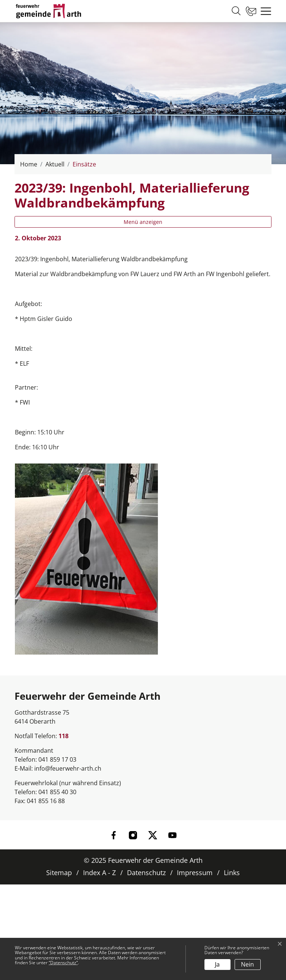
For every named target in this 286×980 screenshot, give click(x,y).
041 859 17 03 (57, 759)
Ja (217, 964)
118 (63, 736)
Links (232, 873)
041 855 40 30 (57, 792)
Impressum (195, 873)
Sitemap (59, 873)
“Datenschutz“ (63, 963)
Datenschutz (146, 873)
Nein (247, 964)
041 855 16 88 (46, 801)
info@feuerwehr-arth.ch (68, 768)
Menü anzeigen (143, 222)
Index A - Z (99, 873)
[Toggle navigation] (264, 11)
